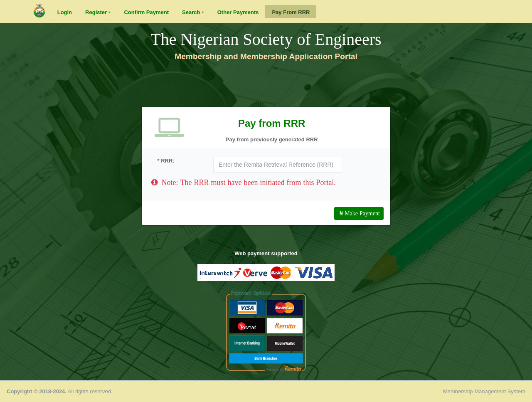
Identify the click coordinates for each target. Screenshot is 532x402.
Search (191, 12)
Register (96, 12)
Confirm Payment (146, 12)
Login (65, 12)
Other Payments (238, 12)
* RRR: (166, 161)
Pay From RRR (291, 12)
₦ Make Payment (359, 213)
